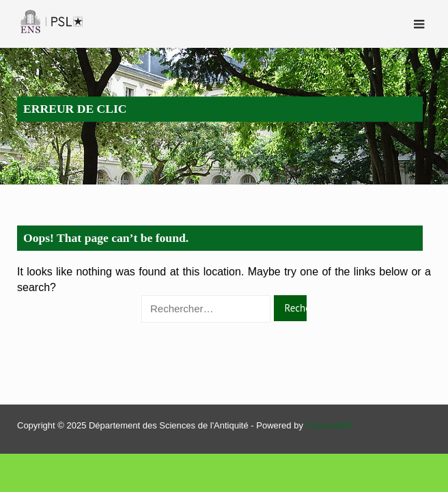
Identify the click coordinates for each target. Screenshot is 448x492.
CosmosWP (330, 425)
